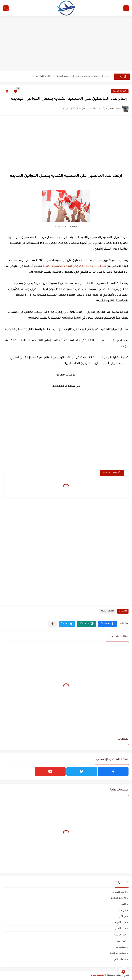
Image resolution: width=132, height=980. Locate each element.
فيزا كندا (121, 941)
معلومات (121, 947)
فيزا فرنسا (120, 935)
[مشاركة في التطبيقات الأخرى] (53, 624)
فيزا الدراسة (119, 922)
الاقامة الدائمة (120, 91)
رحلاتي (122, 916)
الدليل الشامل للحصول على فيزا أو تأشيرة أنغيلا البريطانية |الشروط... (71, 76)
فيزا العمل (120, 928)
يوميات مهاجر (97, 975)
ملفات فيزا (120, 959)
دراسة (122, 910)
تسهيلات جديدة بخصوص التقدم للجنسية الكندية (74, 266)
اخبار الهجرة (119, 892)
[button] (107, 624)
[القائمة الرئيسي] (126, 8)
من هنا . (123, 347)
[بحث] (6, 8)
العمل (123, 904)
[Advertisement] (66, 44)
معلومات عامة (118, 953)
